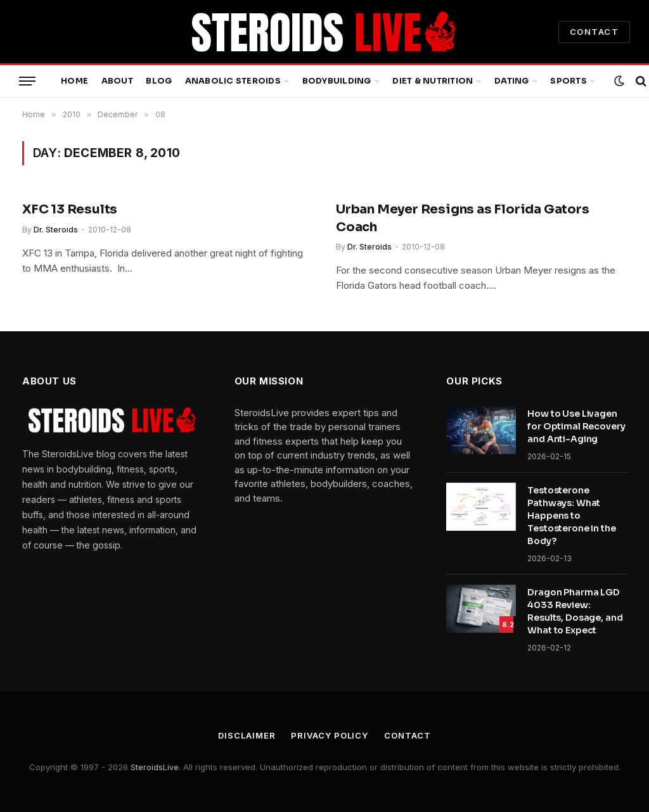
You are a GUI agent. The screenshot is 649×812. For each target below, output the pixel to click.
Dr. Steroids (56, 230)
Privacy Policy (330, 735)
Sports (569, 81)
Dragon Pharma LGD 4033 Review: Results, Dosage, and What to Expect (575, 611)
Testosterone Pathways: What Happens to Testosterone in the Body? (571, 516)
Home (74, 81)
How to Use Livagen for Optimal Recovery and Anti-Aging (576, 426)
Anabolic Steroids (233, 81)
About (117, 81)
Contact (407, 735)
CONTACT (594, 32)
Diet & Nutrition (433, 81)
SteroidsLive (155, 767)
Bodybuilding (337, 81)
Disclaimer (247, 735)
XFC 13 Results (70, 209)
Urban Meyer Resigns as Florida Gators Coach (463, 218)
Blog (159, 81)
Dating (512, 81)
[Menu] (27, 81)
